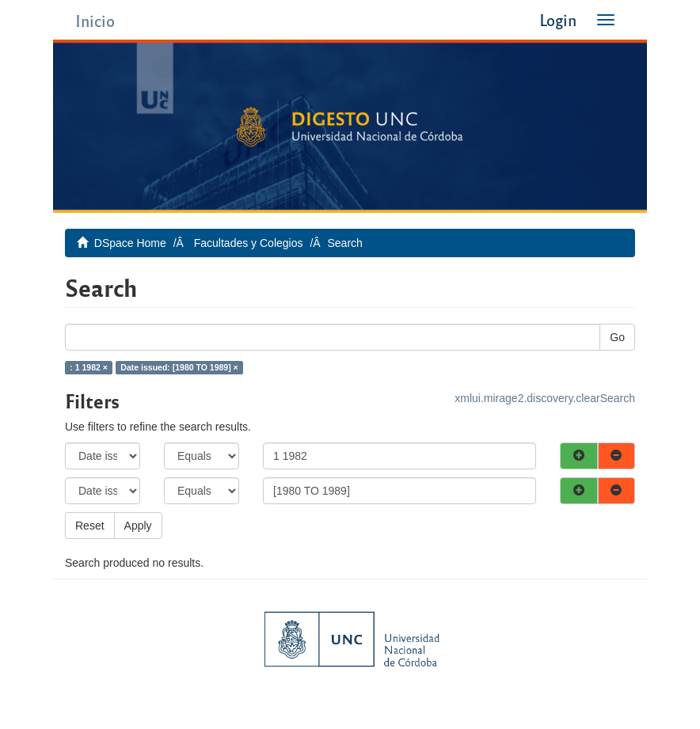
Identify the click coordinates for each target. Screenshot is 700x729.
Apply (138, 526)
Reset (90, 526)
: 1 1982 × (89, 367)
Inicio (95, 20)
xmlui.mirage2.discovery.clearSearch (545, 398)
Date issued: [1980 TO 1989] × (179, 367)
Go (617, 337)
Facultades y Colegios (249, 243)
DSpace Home (130, 243)
